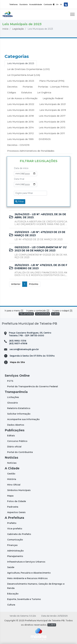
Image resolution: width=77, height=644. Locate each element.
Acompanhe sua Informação (23, 419)
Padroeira (13, 507)
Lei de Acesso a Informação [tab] (22, 98)
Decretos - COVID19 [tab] (18, 145)
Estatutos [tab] (27, 93)
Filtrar (20, 202)
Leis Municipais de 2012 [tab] (20, 133)
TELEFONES (26, 314)
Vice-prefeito (15, 529)
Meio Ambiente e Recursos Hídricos (27, 578)
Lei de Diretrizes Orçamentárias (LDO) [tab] (28, 69)
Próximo (34, 284)
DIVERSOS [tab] (45, 139)
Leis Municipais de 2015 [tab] (52, 122)
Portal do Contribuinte (20, 452)
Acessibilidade (36, 4)
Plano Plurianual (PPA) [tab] (52, 81)
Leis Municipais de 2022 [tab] (21, 104)
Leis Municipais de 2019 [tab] (53, 110)
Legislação (18, 29)
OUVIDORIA (43, 314)
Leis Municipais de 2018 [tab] (20, 116)
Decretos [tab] (12, 87)
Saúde (11, 567)
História (12, 479)
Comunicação (15, 540)
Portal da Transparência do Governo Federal (33, 386)
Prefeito (12, 523)
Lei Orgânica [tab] (44, 93)
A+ (57, 4)
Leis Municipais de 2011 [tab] (52, 133)
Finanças (12, 545)
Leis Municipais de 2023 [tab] (21, 63)
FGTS (10, 381)
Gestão (11, 474)
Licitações (13, 397)
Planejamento (15, 556)
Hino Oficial (14, 485)
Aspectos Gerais (16, 512)
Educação (13, 594)
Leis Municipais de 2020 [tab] (21, 110)
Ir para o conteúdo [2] (38, 311)
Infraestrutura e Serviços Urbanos (26, 562)
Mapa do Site (17, 362)
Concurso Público (17, 441)
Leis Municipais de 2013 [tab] (52, 128)
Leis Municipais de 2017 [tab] (52, 116)
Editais (11, 436)
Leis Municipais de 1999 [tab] (20, 139)
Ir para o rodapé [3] (62, 311)
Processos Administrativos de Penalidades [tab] (31, 151)
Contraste (49, 4)
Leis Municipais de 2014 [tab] (20, 128)
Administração (15, 551)
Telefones (13, 4)
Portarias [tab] (28, 87)
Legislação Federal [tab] (53, 98)
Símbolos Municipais (19, 490)
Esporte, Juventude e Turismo (24, 599)
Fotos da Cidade (17, 501)
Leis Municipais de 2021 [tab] (53, 104)
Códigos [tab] (12, 93)
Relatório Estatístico (19, 408)
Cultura (11, 605)
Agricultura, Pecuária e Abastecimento (29, 573)
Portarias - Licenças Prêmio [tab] (53, 87)
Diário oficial (14, 447)
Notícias (12, 463)
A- (61, 4)
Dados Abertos (16, 425)
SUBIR (55, 314)
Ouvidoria (23, 4)
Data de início (21, 168)
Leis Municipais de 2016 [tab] (20, 122)
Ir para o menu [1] (14, 311)
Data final (19, 179)
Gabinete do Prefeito (19, 534)
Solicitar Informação (19, 414)
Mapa (10, 496)
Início (5, 29)
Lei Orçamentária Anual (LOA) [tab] (24, 75)
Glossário (13, 403)
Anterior (16, 284)
